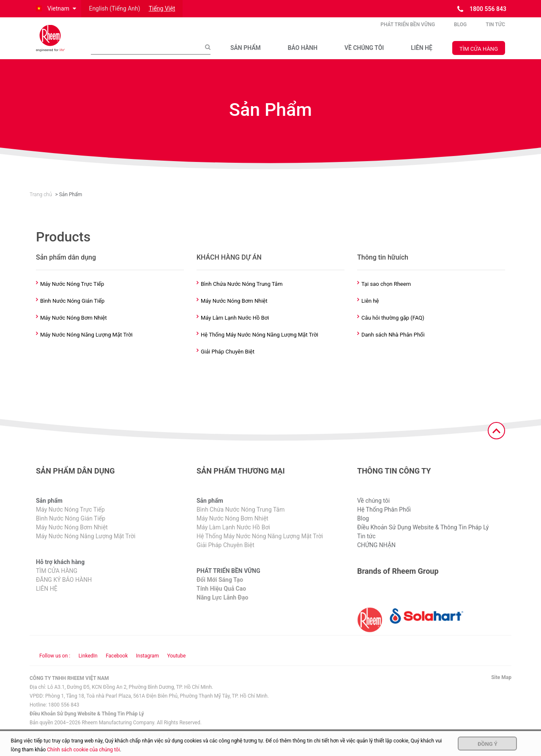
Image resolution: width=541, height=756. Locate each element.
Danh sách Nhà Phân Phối (393, 344)
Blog (460, 29)
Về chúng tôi (373, 510)
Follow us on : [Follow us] (55, 665)
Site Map (501, 687)
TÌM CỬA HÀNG (479, 53)
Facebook (117, 665)
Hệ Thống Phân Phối (384, 519)
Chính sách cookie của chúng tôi (83, 750)
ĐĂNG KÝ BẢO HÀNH (64, 589)
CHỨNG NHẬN (376, 554)
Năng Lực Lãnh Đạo (222, 607)
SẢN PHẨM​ (246, 52)
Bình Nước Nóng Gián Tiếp (72, 310)
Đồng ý (488, 744)
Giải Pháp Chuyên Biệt (228, 361)
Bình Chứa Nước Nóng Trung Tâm (242, 293)
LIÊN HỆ (422, 52)
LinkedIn (88, 665)
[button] (55, 9)
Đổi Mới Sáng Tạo (220, 589)
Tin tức (495, 29)
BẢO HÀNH (303, 52)
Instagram (148, 665)
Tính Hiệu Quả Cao (221, 598)
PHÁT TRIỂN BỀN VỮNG (408, 29)
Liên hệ (370, 310)
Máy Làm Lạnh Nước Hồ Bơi (235, 327)
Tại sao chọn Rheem (386, 293)
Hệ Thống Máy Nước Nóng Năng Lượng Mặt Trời (260, 344)
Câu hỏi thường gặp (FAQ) (393, 327)
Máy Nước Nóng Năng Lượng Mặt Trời (86, 344)
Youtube (176, 665)
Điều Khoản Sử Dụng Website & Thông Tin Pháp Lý (423, 537)
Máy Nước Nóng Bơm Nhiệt (74, 327)
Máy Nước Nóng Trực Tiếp (72, 293)
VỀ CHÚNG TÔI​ (364, 52)
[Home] (57, 43)
